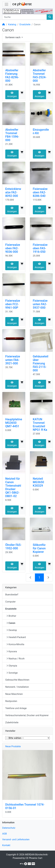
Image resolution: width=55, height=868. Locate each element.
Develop (12, 630)
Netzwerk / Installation (17, 687)
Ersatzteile (25, 24)
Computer (10, 602)
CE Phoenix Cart (34, 858)
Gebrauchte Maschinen (17, 680)
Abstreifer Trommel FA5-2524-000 (40, 75)
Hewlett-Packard (16, 637)
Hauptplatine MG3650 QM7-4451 (14, 423)
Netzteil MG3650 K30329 (38, 482)
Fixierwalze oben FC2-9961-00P (13, 304)
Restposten (11, 701)
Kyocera (12, 651)
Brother (11, 616)
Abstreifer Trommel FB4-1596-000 (12, 135)
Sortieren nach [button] (13, 37)
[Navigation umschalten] (6, 4)
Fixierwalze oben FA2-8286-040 (40, 192)
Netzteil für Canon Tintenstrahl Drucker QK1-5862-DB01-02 (13, 487)
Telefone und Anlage (16, 708)
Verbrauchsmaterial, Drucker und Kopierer (27, 715)
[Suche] (24, 17)
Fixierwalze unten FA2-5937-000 (40, 304)
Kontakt (6, 845)
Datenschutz (9, 828)
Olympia (12, 666)
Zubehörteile (12, 722)
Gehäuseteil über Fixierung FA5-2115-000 (41, 363)
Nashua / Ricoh (15, 659)
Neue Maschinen (14, 694)
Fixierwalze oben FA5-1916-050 (40, 248)
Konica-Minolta (15, 644)
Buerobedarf (12, 595)
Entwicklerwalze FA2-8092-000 (13, 192)
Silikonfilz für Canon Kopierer (39, 548)
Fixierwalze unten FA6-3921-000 (13, 360)
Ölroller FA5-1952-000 (13, 547)
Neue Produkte (13, 746)
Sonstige (12, 673)
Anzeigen (12, 95)
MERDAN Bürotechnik (36, 855)
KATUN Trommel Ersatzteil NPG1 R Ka (40, 424)
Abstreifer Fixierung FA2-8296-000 (12, 75)
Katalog (12, 24)
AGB (4, 834)
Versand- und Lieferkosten (16, 839)
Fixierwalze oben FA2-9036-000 (13, 248)
